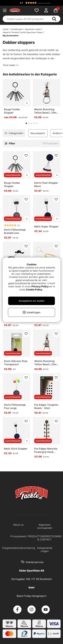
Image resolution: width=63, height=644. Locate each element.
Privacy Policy (40, 286)
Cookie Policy (34, 290)
